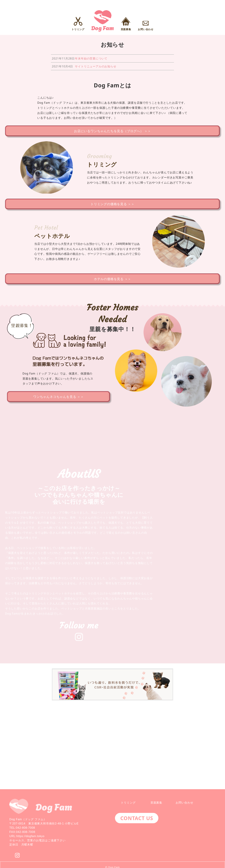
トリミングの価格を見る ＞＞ (112, 205)
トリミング (128, 803)
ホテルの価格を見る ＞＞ (112, 281)
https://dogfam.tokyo (30, 836)
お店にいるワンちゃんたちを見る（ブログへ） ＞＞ (112, 131)
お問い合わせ (184, 803)
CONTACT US (137, 818)
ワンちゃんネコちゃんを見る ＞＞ (58, 400)
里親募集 (156, 803)
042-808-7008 (25, 828)
